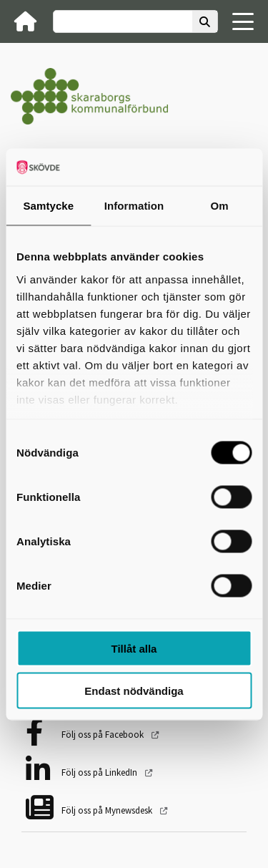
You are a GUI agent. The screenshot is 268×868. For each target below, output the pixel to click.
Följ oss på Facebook (104, 735)
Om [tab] (220, 206)
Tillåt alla (134, 649)
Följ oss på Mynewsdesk (108, 810)
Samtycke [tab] (48, 206)
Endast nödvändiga (134, 690)
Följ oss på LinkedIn (100, 772)
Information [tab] (134, 206)
